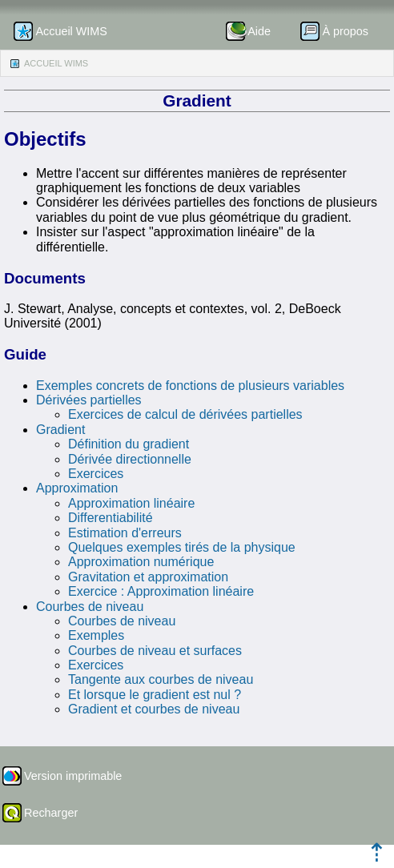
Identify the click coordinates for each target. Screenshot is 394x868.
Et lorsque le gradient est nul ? (155, 695)
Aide (259, 31)
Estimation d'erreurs (125, 533)
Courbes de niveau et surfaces (155, 651)
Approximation (77, 488)
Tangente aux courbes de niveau (161, 679)
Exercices (96, 474)
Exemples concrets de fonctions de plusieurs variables (190, 386)
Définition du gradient (129, 444)
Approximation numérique (141, 562)
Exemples (96, 635)
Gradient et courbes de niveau (154, 709)
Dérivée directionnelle (130, 459)
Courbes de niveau (90, 607)
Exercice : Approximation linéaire (161, 591)
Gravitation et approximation (148, 577)
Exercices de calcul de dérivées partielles (185, 414)
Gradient (60, 430)
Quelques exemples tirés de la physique (182, 547)
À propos (345, 31)
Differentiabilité (111, 518)
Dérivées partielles (89, 400)
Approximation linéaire (131, 503)
